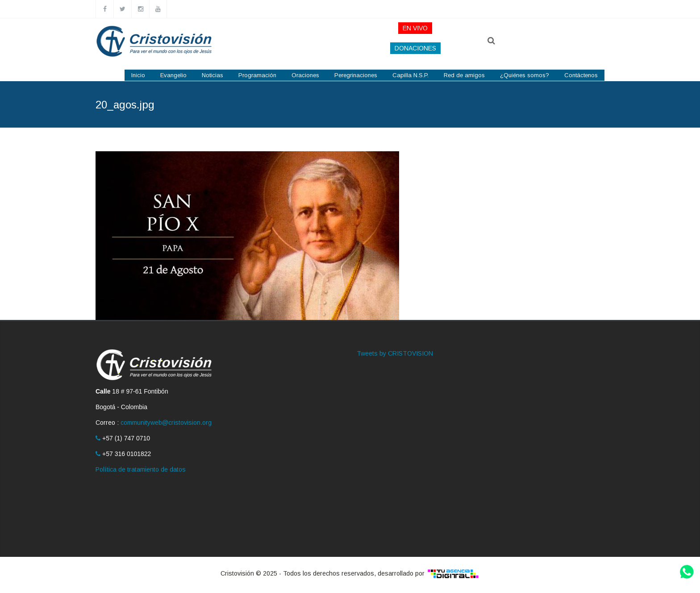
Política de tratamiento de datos (141, 469)
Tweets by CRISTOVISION (395, 353)
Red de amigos (464, 75)
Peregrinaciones (356, 75)
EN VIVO (415, 28)
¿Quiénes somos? (525, 75)
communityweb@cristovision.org (166, 423)
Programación (257, 75)
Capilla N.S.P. (410, 75)
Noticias (212, 75)
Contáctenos (581, 75)
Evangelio (173, 75)
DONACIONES (415, 48)
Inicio (138, 75)
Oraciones (305, 75)
